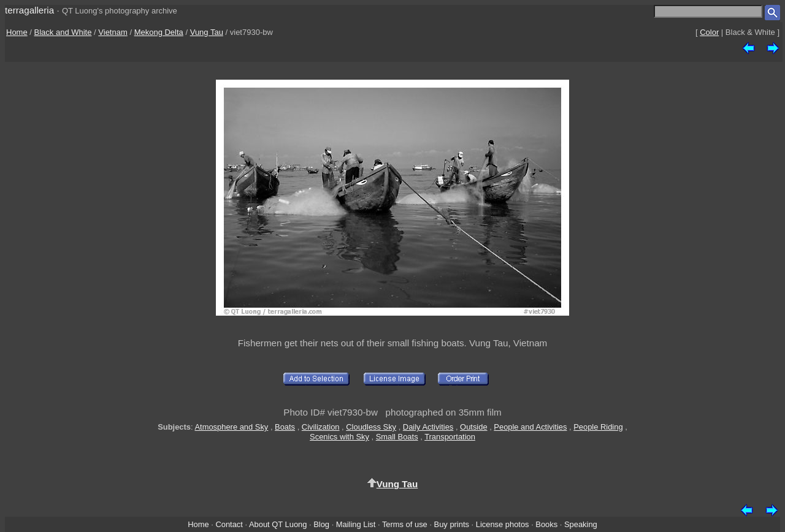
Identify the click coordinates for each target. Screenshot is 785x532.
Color (709, 32)
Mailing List (356, 524)
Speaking (581, 524)
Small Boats (397, 437)
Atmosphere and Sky (231, 427)
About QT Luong (278, 524)
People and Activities (530, 427)
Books (546, 524)
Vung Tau (207, 32)
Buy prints (452, 524)
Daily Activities (428, 427)
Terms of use (405, 524)
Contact (229, 524)
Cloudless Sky (371, 427)
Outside (473, 427)
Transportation (450, 437)
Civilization (321, 427)
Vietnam (113, 32)
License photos (503, 524)
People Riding (598, 427)
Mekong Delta (159, 32)
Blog (321, 524)
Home (17, 32)
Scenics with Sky (339, 437)
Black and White (63, 32)
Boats (285, 427)
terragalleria (29, 10)
